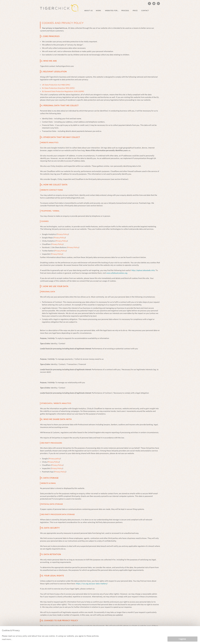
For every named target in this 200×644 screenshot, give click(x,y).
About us (88, 11)
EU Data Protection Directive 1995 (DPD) (58, 88)
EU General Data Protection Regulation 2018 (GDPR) (63, 91)
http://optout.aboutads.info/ (143, 270)
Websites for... (112, 11)
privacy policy (22, 636)
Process (125, 11)
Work (98, 11)
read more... (7, 639)
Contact (145, 11)
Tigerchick (59, 8)
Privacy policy (55, 459)
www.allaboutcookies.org (117, 273)
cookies (52, 636)
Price (135, 11)
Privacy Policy (63, 234)
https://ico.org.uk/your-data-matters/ (92, 584)
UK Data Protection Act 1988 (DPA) (56, 85)
